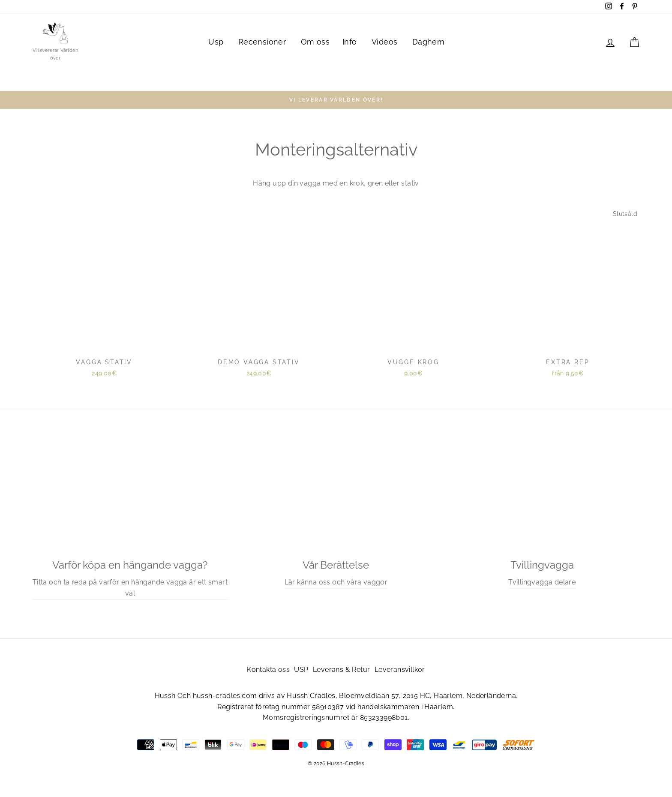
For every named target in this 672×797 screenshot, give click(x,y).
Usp (216, 42)
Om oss (315, 42)
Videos (384, 42)
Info (350, 42)
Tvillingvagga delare (542, 582)
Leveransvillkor (400, 670)
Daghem (428, 42)
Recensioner (262, 42)
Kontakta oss (268, 670)
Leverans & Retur (341, 670)
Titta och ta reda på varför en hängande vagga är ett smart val (130, 588)
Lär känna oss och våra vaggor (336, 582)
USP (301, 670)
